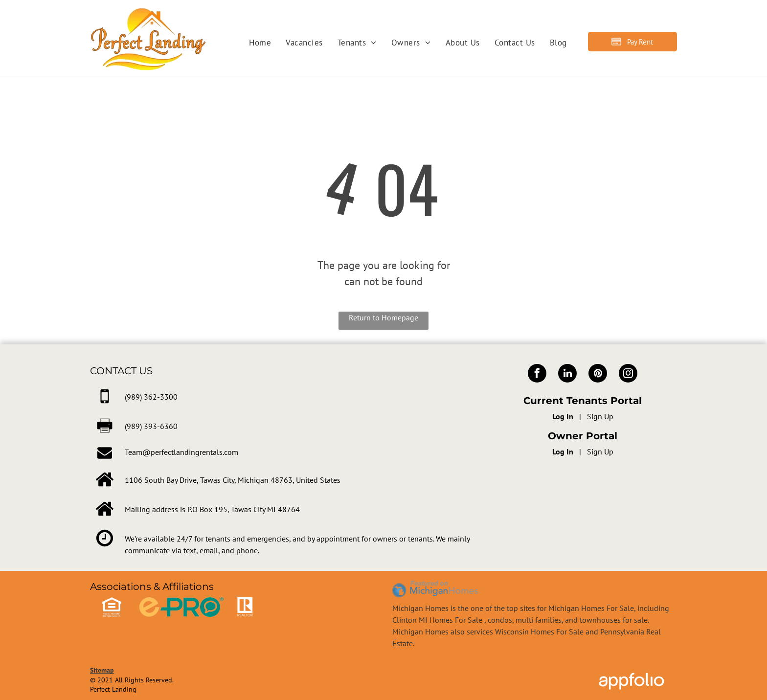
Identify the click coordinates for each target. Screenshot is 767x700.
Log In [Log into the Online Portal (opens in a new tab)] (563, 416)
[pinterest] (598, 374)
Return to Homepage (383, 317)
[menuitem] (260, 43)
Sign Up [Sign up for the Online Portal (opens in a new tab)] (600, 416)
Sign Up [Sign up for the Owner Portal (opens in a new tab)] (600, 452)
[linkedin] (567, 374)
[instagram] (628, 374)
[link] (151, 397)
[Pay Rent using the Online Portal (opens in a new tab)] (632, 42)
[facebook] (537, 374)
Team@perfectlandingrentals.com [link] (181, 452)
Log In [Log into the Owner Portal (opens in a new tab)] (563, 452)
